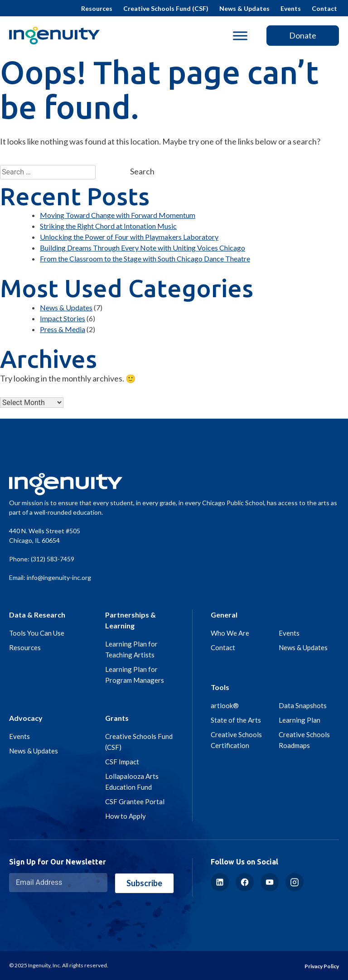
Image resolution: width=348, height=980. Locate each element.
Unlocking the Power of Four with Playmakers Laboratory (129, 237)
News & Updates (244, 8)
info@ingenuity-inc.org (59, 577)
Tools (220, 687)
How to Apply (126, 816)
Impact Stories (63, 318)
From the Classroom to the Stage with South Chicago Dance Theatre (145, 258)
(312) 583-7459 (53, 559)
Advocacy (26, 718)
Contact (324, 8)
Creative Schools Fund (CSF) (166, 8)
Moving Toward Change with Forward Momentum (118, 215)
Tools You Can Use (37, 633)
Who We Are (230, 633)
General (224, 615)
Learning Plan (300, 720)
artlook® (225, 705)
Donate (303, 35)
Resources (97, 8)
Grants (117, 718)
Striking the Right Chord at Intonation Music (108, 226)
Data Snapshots (303, 705)
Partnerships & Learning (130, 620)
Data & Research (37, 615)
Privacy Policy (322, 966)
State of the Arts (236, 720)
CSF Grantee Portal (135, 801)
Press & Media (63, 329)
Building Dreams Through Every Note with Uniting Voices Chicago (143, 248)
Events (291, 8)
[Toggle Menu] (240, 36)
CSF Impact (122, 762)
